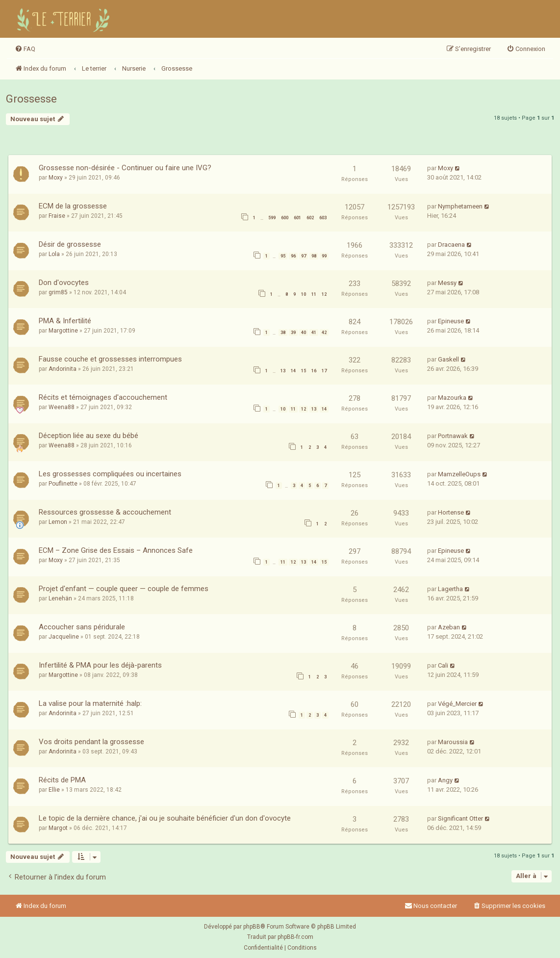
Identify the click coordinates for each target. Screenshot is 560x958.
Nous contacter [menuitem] (431, 906)
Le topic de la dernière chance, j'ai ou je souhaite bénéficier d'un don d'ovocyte (165, 818)
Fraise (57, 216)
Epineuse (451, 321)
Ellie (54, 790)
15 (304, 371)
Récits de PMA (62, 780)
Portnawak (453, 436)
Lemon (58, 522)
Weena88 (62, 407)
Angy (445, 780)
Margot (58, 828)
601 (297, 218)
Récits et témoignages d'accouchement (103, 397)
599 (272, 218)
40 (304, 333)
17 (324, 371)
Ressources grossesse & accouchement (105, 512)
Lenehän (60, 598)
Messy (447, 283)
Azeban (449, 627)
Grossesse (31, 99)
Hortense (451, 512)
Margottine (63, 331)
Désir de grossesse (70, 244)
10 (304, 294)
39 (293, 333)
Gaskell (448, 359)
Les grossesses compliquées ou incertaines (110, 474)
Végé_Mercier (457, 704)
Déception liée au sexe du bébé (89, 436)
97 (304, 256)
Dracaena (451, 245)
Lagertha (450, 589)
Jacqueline (64, 637)
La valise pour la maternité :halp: (90, 703)
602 (310, 218)
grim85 (58, 292)
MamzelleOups (459, 474)
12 (324, 294)
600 (285, 218)
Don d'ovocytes (64, 283)
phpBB (252, 927)
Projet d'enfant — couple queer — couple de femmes (124, 589)
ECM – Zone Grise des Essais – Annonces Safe (116, 550)
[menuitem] (25, 49)
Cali (443, 665)
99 (324, 256)
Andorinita (63, 369)
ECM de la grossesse (73, 206)
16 (314, 371)
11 (314, 294)
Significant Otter (460, 818)
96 (293, 256)
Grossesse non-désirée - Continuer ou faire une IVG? (125, 168)
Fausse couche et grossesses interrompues (110, 359)
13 (283, 371)
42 (324, 333)
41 (314, 333)
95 (283, 256)
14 (293, 371)
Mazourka (452, 398)
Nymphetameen (460, 206)
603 (323, 218)
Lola (54, 254)
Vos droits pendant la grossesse (91, 742)
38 (283, 333)
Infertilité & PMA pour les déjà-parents (100, 665)
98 (314, 256)
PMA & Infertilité (65, 321)
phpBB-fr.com (295, 937)
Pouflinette (63, 484)
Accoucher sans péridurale (82, 627)
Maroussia (453, 742)
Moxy (56, 178)
